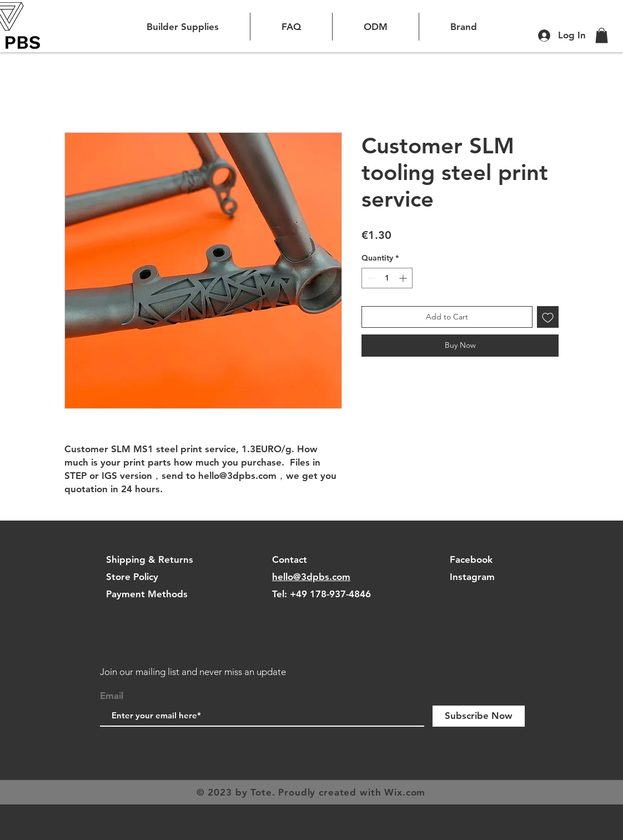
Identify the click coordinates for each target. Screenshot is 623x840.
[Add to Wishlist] (548, 317)
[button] (602, 35)
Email (112, 696)
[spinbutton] (387, 278)
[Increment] (404, 278)
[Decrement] (370, 278)
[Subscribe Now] (479, 716)
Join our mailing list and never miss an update (193, 672)
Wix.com (405, 792)
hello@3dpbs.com (311, 577)
